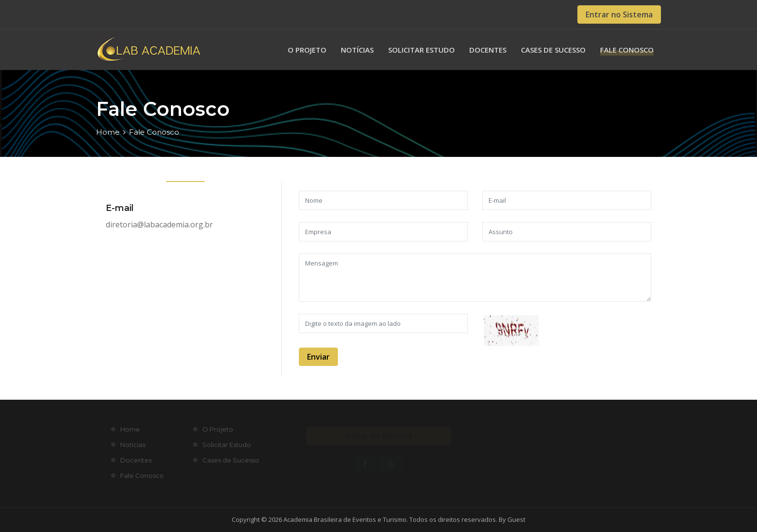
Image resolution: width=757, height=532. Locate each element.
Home (108, 132)
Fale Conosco (627, 50)
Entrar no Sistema (619, 14)
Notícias (357, 50)
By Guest (512, 519)
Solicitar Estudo (421, 50)
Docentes (488, 50)
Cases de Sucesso (553, 50)
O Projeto (307, 50)
